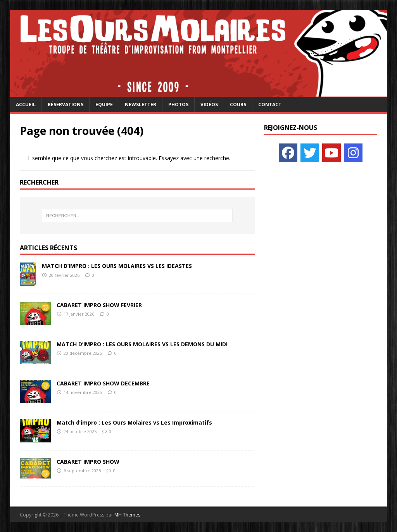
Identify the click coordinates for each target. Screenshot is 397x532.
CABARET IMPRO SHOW (88, 462)
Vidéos (209, 104)
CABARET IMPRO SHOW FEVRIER (99, 305)
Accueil (26, 104)
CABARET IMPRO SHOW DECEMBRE (103, 383)
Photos (178, 104)
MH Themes (127, 515)
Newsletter (141, 104)
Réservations (66, 104)
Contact (270, 104)
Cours (238, 104)
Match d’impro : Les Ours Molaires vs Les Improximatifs (134, 422)
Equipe (104, 104)
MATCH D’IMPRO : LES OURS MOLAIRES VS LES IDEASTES (117, 266)
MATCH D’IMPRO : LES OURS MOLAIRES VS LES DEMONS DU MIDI (142, 344)
